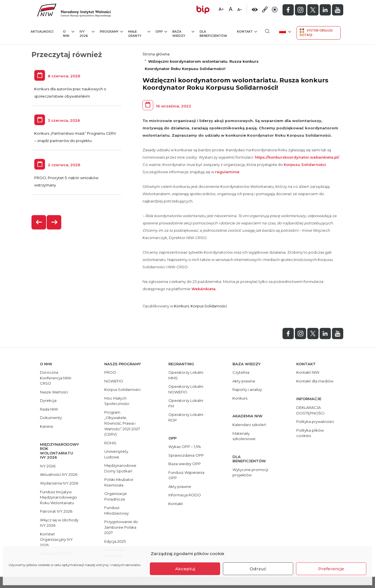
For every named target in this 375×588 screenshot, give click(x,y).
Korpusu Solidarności (305, 165)
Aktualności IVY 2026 (59, 474)
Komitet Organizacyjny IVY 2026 (56, 539)
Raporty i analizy (247, 389)
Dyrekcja (48, 400)
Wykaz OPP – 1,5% (185, 447)
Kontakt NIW (308, 372)
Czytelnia (241, 372)
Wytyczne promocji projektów (250, 472)
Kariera (46, 426)
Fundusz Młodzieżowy (117, 510)
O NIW (69, 34)
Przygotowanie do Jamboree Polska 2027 (121, 527)
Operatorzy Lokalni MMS (186, 375)
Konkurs (181, 306)
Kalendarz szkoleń (249, 425)
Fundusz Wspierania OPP (186, 475)
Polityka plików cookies (310, 433)
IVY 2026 (87, 34)
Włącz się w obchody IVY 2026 (59, 523)
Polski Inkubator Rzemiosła (119, 482)
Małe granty (139, 34)
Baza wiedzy (183, 34)
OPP (161, 31)
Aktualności (42, 32)
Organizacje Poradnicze (116, 496)
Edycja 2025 (115, 541)
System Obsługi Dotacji (316, 33)
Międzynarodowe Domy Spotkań (120, 468)
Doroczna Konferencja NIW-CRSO (56, 378)
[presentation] (39, 222)
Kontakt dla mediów (315, 381)
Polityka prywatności (315, 422)
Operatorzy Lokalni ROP (186, 417)
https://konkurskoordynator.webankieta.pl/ (297, 157)
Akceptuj (185, 569)
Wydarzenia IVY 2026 (59, 483)
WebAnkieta (204, 289)
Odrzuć (258, 569)
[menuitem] (285, 31)
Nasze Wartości (54, 392)
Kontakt (247, 31)
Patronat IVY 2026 (56, 511)
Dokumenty (51, 418)
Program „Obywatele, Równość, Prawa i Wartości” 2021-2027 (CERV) (122, 423)
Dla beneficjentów (213, 34)
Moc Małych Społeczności (117, 401)
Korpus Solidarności (209, 306)
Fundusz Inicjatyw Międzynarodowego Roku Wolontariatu (58, 497)
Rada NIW (49, 409)
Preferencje (331, 569)
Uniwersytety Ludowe (116, 454)
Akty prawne (180, 486)
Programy (111, 31)
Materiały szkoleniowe (244, 436)
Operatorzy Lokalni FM (186, 403)
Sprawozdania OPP (186, 455)
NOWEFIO (114, 381)
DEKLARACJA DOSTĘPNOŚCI (310, 410)
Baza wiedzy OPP (185, 464)
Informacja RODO (185, 495)
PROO (110, 372)
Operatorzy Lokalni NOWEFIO (186, 389)
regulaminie (227, 172)
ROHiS (110, 443)
